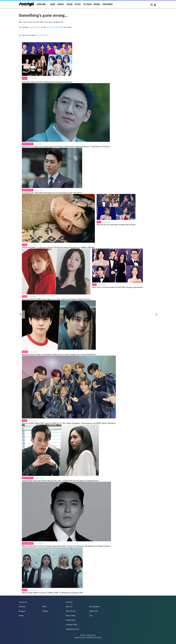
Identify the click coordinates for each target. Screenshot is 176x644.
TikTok (44, 607)
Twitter (21, 616)
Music (97, 4)
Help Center (94, 611)
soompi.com (35, 27)
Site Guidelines (95, 607)
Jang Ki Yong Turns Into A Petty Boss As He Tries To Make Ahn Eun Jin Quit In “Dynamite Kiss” (60, 481)
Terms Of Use (71, 611)
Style (78, 4)
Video (61, 4)
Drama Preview (28, 144)
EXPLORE (41, 4)
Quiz (53, 4)
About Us (69, 607)
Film (99, 222)
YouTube (45, 611)
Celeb (69, 4)
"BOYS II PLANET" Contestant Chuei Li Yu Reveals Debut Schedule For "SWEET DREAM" (58, 247)
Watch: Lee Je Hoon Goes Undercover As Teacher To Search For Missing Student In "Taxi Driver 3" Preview (66, 146)
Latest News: (43, 35)
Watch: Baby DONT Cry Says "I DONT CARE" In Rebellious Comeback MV (52, 593)
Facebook (22, 607)
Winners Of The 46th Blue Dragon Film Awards (116, 225)
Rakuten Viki (93, 637)
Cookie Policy (71, 620)
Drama (25, 352)
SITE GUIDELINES (55, 27)
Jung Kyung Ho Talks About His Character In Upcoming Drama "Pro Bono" (52, 193)
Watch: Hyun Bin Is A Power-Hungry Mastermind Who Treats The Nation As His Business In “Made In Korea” (66, 546)
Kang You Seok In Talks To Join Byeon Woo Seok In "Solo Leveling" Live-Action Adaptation (59, 354)
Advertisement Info (73, 629)
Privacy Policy (71, 616)
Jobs (91, 616)
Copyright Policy (72, 625)
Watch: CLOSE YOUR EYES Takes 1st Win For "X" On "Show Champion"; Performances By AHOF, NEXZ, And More (69, 423)
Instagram (22, 611)
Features (108, 4)
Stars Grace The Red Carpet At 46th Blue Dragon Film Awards (118, 287)
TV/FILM (87, 4)
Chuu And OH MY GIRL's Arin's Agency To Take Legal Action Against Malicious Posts (56, 299)
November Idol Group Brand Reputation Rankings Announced (47, 82)
